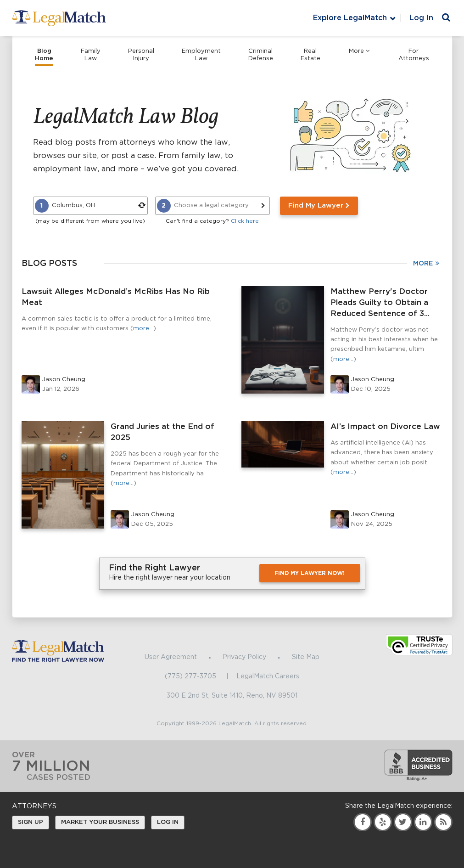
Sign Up (31, 822)
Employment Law (201, 55)
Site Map (306, 657)
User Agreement (171, 657)
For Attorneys (414, 55)
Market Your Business (100, 822)
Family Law (91, 55)
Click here (245, 221)
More (359, 51)
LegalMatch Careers (268, 676)
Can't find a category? (212, 221)
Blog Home (44, 55)
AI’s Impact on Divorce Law (385, 426)
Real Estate (310, 55)
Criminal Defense (261, 55)
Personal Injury (141, 55)
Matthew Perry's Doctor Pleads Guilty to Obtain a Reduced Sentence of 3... (380, 302)
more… (143, 329)
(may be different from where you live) (90, 221)
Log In (421, 18)
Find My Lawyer (319, 206)
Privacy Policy (244, 657)
